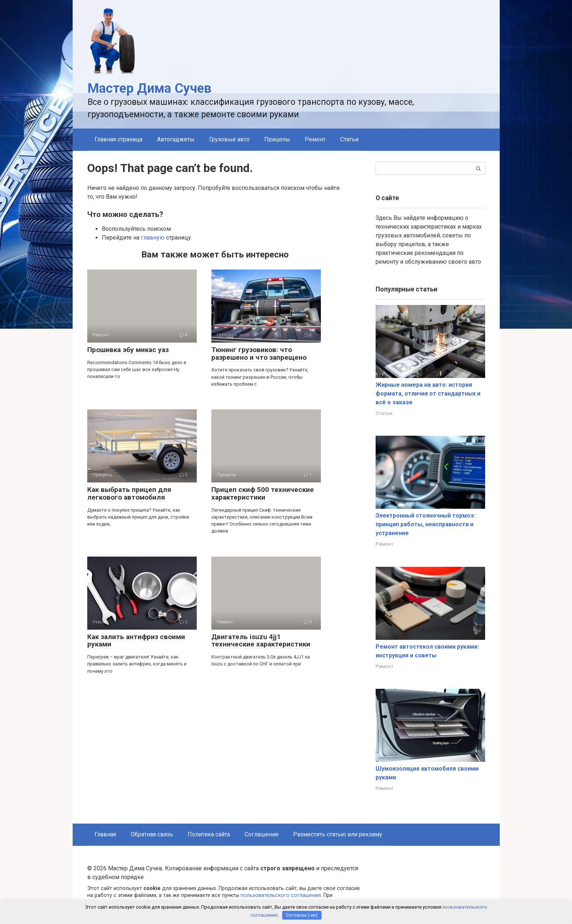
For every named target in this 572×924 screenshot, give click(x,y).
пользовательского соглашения (281, 895)
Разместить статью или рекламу (338, 834)
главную (153, 238)
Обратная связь (152, 834)
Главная (105, 834)
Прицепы (277, 139)
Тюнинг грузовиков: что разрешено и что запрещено (259, 354)
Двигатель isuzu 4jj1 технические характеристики (261, 641)
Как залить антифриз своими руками (136, 641)
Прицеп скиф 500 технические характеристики (263, 493)
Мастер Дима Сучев (149, 88)
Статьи (349, 139)
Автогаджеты (176, 139)
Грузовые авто (229, 139)
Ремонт (315, 139)
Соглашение (262, 834)
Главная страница (118, 139)
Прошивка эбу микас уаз (128, 350)
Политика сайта (209, 834)
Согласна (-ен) (302, 915)
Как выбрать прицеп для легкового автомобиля (129, 493)
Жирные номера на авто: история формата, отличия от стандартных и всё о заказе (428, 394)
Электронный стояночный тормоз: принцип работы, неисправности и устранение (425, 524)
